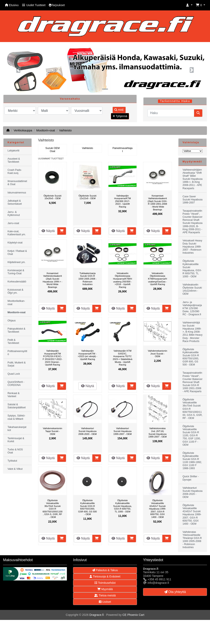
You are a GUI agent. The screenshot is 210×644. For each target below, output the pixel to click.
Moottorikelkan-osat (16, 303)
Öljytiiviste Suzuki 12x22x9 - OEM (87, 197)
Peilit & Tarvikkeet (13, 341)
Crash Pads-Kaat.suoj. (15, 172)
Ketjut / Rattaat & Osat (17, 253)
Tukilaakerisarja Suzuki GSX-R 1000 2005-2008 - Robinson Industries (87, 279)
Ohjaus (12, 321)
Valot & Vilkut (15, 469)
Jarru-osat (13, 223)
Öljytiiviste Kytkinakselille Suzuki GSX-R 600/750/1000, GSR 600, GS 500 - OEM (87, 507)
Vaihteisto (65, 130)
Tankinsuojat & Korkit (16, 440)
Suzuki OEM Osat (52, 150)
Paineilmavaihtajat (123, 150)
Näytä (48, 231)
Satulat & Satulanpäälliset (17, 406)
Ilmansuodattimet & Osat (17, 183)
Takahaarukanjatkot (17, 429)
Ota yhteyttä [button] (175, 592)
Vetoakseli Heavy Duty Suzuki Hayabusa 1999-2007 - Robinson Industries (192, 247)
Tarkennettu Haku (175, 101)
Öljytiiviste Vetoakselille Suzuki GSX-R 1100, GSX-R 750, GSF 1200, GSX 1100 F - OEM (192, 436)
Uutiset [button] (105, 602)
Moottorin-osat (46, 130)
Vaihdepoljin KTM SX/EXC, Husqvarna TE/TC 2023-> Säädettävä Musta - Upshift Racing (122, 358)
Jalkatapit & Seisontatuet (15, 202)
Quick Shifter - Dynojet (191, 478)
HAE (119, 110)
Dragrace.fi (96, 615)
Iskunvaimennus (17, 193)
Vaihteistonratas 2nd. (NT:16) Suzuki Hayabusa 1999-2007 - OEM (157, 432)
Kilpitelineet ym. (16, 262)
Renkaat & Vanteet (14, 395)
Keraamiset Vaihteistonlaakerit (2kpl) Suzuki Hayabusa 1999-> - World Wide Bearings (53, 280)
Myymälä (105, 589)
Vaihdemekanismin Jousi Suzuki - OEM (158, 354)
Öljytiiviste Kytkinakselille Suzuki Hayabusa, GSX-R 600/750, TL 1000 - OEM (122, 506)
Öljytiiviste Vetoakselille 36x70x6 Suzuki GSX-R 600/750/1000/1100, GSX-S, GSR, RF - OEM (52, 509)
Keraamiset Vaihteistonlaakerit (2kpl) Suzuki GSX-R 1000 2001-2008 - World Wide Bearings (157, 203)
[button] (189, 5)
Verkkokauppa (23, 130)
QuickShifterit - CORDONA (16, 384)
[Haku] (171, 113)
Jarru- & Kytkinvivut (14, 214)
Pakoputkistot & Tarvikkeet (16, 330)
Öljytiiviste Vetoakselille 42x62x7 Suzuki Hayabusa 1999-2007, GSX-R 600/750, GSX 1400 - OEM (157, 509)
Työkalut (12, 461)
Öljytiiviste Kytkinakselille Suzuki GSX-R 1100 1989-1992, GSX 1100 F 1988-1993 (192, 461)
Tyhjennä (120, 116)
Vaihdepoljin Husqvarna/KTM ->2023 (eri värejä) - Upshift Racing (87, 355)
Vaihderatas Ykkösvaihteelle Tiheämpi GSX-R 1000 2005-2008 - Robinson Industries (192, 540)
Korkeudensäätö (17, 282)
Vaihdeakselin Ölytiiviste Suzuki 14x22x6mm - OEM (192, 289)
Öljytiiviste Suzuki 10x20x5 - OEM (52, 197)
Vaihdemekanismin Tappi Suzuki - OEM (53, 431)
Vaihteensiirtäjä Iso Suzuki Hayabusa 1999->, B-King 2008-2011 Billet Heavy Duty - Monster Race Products (192, 332)
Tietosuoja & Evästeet (105, 576)
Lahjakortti (13, 151)
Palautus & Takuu (105, 570)
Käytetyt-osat (15, 243)
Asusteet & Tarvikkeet (14, 160)
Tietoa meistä (105, 595)
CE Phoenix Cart (133, 615)
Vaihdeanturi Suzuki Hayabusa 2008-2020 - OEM (87, 431)
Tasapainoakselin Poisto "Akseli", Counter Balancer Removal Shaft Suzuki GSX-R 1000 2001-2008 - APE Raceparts (192, 382)
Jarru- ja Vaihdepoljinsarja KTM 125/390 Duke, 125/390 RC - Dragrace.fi (192, 308)
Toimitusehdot (105, 583)
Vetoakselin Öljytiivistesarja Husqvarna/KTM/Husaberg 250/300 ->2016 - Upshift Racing (122, 280)
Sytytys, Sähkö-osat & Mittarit (16, 417)
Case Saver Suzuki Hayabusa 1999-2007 (192, 200)
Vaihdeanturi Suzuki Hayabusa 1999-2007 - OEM (122, 431)
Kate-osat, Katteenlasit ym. (17, 233)
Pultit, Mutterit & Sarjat (17, 364)
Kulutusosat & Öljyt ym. (15, 291)
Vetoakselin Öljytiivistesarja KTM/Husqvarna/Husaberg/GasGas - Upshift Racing (157, 279)
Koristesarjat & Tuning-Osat (16, 272)
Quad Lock (14, 374)
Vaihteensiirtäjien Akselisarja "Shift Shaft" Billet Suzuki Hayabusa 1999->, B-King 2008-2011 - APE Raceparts (192, 179)
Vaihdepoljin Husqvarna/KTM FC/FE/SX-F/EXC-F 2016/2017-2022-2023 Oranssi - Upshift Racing (52, 358)
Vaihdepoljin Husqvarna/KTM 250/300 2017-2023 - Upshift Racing (122, 201)
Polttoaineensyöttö (17, 353)
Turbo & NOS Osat (15, 451)
